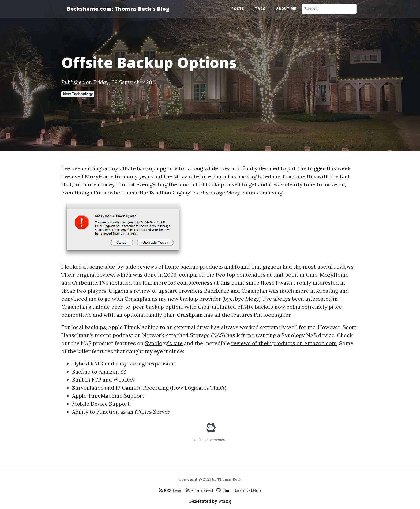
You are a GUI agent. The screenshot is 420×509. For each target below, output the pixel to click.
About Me (286, 9)
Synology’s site (164, 343)
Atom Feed (200, 490)
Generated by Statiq (210, 501)
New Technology (78, 94)
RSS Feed (171, 490)
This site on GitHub (239, 490)
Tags (260, 9)
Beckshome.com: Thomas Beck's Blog (118, 9)
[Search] (329, 9)
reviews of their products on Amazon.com (284, 343)
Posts (238, 9)
